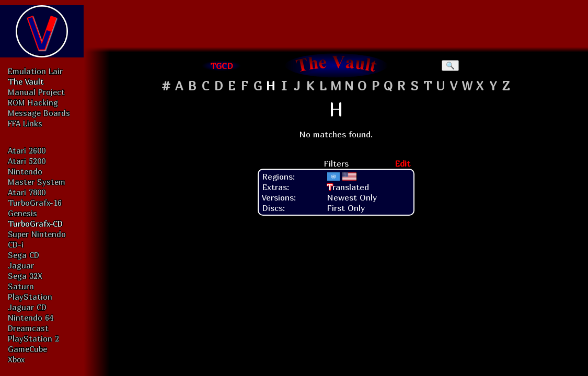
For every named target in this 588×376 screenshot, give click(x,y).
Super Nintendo (37, 234)
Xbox (16, 359)
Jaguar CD (27, 307)
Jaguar (21, 265)
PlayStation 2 (33, 338)
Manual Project (36, 92)
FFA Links (25, 123)
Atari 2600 (27, 150)
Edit (402, 163)
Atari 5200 (27, 161)
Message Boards (39, 113)
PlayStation (30, 297)
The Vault (26, 81)
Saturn (21, 286)
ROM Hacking (33, 102)
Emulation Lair (35, 71)
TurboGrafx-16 (35, 203)
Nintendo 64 (31, 318)
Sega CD (24, 255)
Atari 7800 (27, 192)
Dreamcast (28, 328)
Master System (37, 182)
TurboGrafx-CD (35, 224)
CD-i (16, 244)
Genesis (22, 213)
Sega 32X (25, 276)
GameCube (27, 349)
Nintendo (25, 171)
